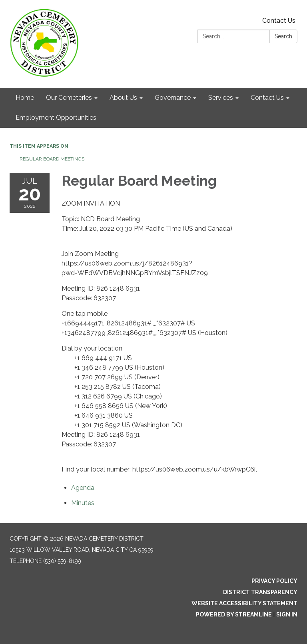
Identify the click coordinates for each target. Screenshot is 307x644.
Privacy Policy (274, 581)
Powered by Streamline (234, 614)
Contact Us (279, 21)
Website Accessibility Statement (244, 603)
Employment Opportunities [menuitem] (56, 118)
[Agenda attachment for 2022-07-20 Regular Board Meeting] (83, 488)
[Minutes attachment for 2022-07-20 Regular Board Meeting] (83, 503)
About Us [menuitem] (123, 98)
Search (283, 36)
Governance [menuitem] (173, 98)
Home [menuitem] (25, 98)
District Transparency (260, 592)
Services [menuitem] (221, 98)
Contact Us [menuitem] (267, 98)
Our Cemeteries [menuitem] (69, 98)
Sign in (287, 614)
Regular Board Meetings (52, 159)
